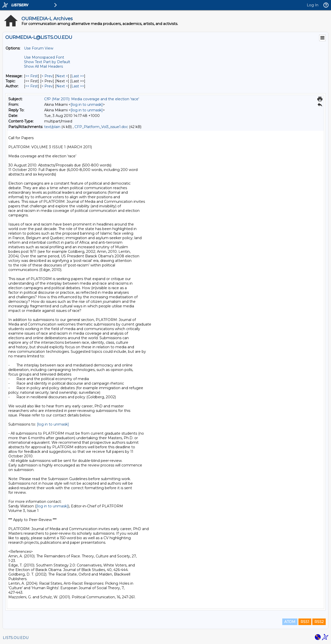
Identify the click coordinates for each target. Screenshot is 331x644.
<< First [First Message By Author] (32, 86)
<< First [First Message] (32, 76)
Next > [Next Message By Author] (62, 86)
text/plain (52, 127)
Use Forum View (39, 48)
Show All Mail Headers (43, 66)
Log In (313, 5)
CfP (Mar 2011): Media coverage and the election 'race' (92, 99)
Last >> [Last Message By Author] (78, 86)
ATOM (290, 622)
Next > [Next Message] (62, 76)
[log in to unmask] (87, 105)
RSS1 (305, 622)
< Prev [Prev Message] (47, 76)
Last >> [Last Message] (78, 76)
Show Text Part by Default (47, 62)
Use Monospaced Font (44, 57)
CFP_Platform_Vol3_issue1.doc (101, 127)
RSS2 (319, 622)
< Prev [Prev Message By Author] (47, 86)
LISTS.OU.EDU (16, 638)
